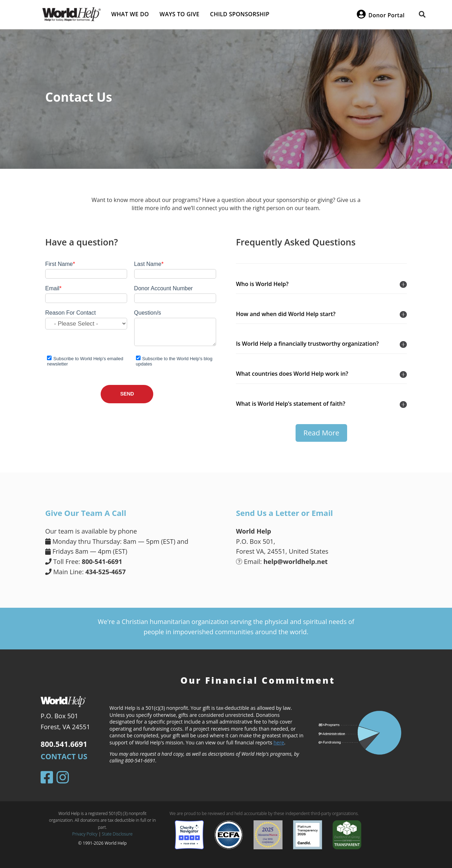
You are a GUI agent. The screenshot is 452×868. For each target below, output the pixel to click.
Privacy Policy (85, 834)
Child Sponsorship (240, 14)
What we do (130, 14)
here (279, 742)
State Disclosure (117, 834)
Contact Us (64, 756)
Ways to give (180, 14)
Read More (321, 433)
